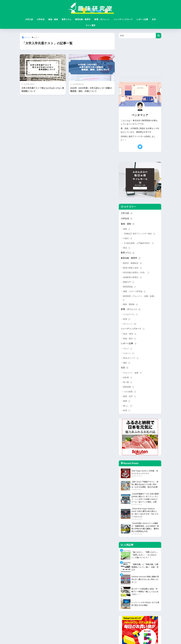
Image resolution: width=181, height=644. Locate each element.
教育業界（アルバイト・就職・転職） (139, 298)
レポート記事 (142, 19)
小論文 (128, 239)
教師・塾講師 (131, 305)
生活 (154, 19)
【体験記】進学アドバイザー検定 (139, 234)
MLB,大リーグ (131, 359)
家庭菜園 (129, 388)
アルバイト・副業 (133, 373)
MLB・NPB (130, 334)
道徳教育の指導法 (133, 278)
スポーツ (129, 354)
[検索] (159, 36)
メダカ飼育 (130, 392)
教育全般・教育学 (83, 19)
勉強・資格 (53, 19)
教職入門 (129, 282)
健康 (127, 402)
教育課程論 (130, 287)
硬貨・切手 (130, 397)
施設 (127, 363)
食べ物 (128, 383)
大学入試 (29, 19)
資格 (127, 229)
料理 (127, 411)
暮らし (128, 406)
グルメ (128, 349)
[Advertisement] (140, 60)
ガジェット (130, 324)
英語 (127, 248)
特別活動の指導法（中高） (136, 273)
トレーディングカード (123, 19)
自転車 (128, 378)
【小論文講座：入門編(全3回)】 (139, 243)
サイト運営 (90, 25)
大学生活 (41, 19)
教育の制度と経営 (133, 268)
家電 (127, 320)
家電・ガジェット (102, 19)
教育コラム (67, 19)
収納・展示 (130, 339)
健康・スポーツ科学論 (135, 292)
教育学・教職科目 (133, 264)
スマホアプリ (131, 315)
